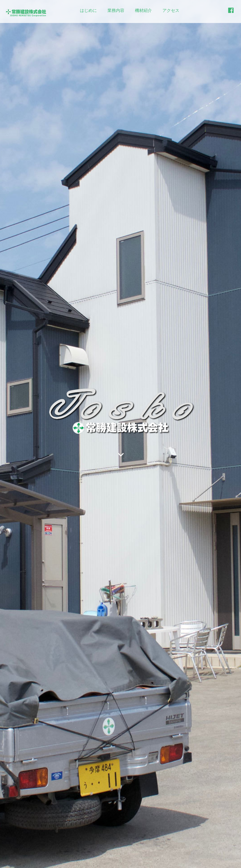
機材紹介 (143, 10)
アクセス (171, 10)
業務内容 (116, 10)
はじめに (88, 10)
